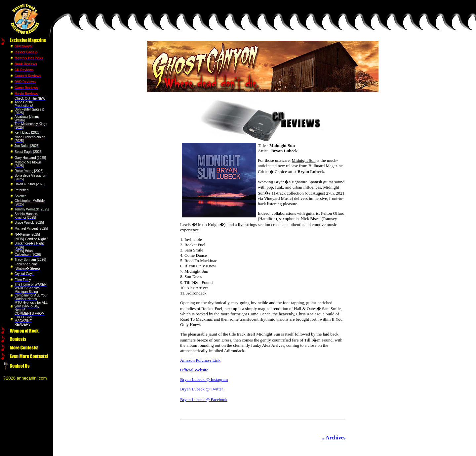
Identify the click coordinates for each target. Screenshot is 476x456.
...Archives (334, 438)
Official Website (194, 370)
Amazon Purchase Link (200, 360)
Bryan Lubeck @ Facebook (204, 400)
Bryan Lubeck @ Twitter (202, 389)
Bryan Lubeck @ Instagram (204, 379)
